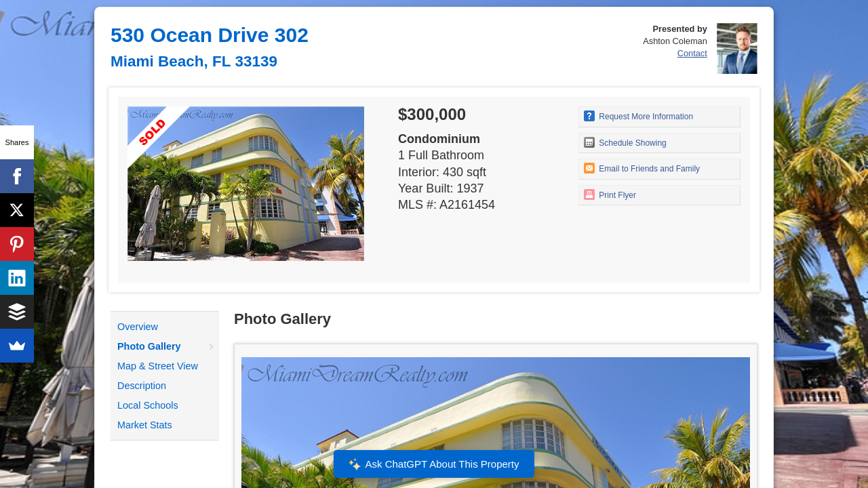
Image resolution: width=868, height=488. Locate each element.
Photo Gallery (149, 346)
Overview (138, 327)
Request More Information (638, 116)
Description (142, 386)
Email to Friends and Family (642, 168)
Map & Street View (158, 366)
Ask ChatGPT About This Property (434, 464)
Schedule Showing (625, 142)
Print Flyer (610, 195)
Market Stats (145, 425)
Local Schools (148, 405)
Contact (692, 53)
